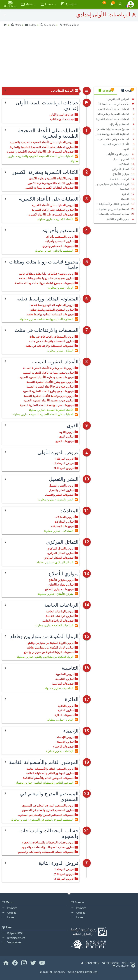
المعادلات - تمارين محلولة (61, 531)
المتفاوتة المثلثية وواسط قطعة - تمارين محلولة (49, 319)
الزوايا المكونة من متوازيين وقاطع (114, 184)
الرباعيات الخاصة (122, 179)
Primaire (10, 908)
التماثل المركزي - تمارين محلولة (58, 562)
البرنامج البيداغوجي (65, 91)
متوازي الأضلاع (124, 174)
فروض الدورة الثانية (121, 219)
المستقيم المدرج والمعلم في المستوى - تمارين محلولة (45, 820)
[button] (27, 4)
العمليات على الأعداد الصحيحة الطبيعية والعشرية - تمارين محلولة (43, 159)
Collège (32, 25)
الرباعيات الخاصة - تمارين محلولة (57, 625)
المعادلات (127, 164)
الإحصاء (128, 199)
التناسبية (127, 189)
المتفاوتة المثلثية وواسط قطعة (115, 134)
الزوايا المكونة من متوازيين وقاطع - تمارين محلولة (48, 657)
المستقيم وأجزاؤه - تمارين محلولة (57, 251)
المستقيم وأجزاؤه (122, 124)
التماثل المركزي (123, 169)
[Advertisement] (69, 58)
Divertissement (14, 938)
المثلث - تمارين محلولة (63, 351)
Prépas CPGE (12, 933)
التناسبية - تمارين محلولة (62, 688)
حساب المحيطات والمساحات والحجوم (114, 214)
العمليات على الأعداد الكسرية (115, 119)
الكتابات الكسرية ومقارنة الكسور (114, 114)
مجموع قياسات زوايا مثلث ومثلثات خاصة (114, 129)
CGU (125, 963)
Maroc (17, 25)
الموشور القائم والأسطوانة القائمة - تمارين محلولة (47, 783)
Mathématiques (73, 25)
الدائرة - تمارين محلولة (63, 720)
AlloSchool (58, 972)
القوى (129, 149)
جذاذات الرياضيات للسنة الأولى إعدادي (114, 104)
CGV (133, 963)
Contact (120, 966)
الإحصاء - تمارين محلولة (62, 751)
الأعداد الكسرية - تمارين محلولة (58, 219)
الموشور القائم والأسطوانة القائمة (114, 204)
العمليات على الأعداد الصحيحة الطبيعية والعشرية (114, 109)
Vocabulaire (12, 942)
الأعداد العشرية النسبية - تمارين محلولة (54, 410)
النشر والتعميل (124, 159)
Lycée (8, 917)
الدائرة (128, 194)
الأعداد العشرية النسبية (119, 144)
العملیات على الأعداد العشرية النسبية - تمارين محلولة (45, 414)
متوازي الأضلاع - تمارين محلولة (58, 594)
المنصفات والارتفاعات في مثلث (114, 139)
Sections (106, 90)
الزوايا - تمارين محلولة (63, 288)
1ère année (50, 25)
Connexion (90, 963)
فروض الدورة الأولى (121, 154)
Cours (127, 90)
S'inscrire (111, 963)
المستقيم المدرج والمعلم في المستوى (114, 209)
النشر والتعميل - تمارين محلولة (58, 500)
